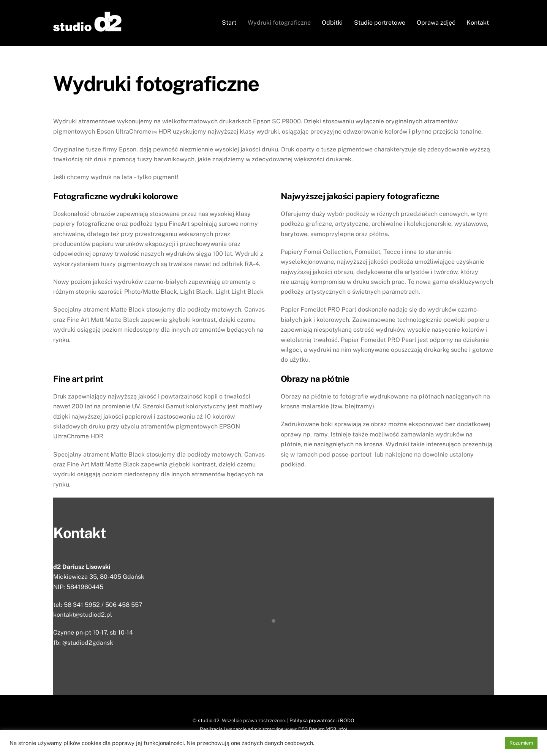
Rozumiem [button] (521, 743)
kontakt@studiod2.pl (83, 615)
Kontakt (478, 23)
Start (229, 23)
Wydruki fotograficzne (279, 23)
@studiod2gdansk (88, 643)
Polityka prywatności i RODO (322, 721)
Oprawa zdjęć (436, 23)
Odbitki (332, 23)
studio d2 (209, 721)
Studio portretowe (380, 23)
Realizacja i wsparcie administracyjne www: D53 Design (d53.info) (273, 729)
